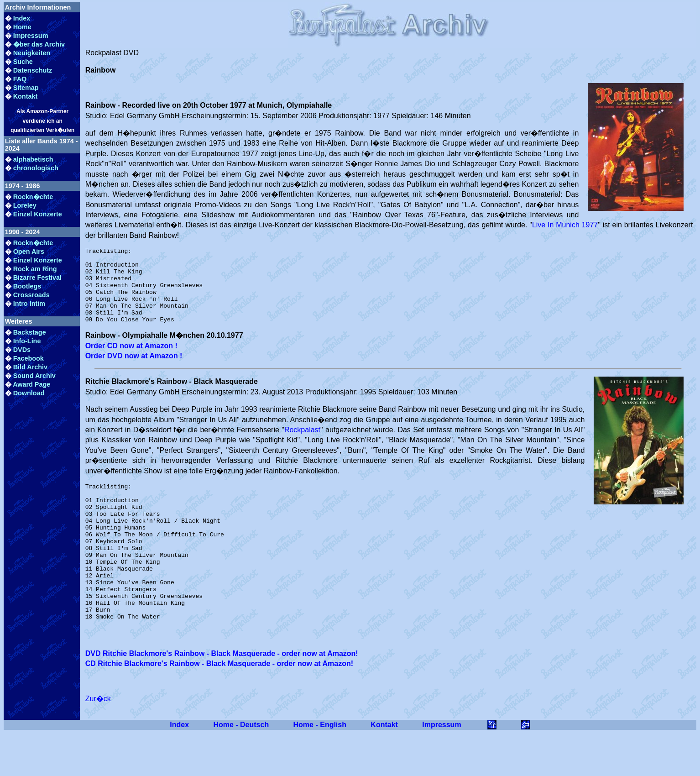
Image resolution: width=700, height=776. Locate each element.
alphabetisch (33, 159)
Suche (23, 62)
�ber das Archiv (39, 44)
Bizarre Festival (37, 278)
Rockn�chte (33, 197)
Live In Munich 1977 (565, 225)
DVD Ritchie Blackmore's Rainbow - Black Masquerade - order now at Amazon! (222, 697)
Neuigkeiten (32, 53)
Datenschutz (33, 70)
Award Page (31, 384)
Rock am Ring (35, 269)
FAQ (20, 79)
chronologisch (36, 168)
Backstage (30, 332)
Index (22, 18)
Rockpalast (302, 445)
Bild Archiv (30, 367)
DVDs (22, 350)
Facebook (29, 358)
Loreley (25, 205)
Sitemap (26, 88)
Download (29, 393)
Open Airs (29, 252)
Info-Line (27, 341)
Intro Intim (29, 304)
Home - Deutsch (241, 768)
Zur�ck (98, 742)
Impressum (31, 36)
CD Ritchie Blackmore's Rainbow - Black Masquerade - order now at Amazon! (219, 707)
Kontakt (26, 96)
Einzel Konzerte (38, 214)
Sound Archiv (34, 376)
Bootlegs (27, 286)
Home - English (320, 768)
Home (22, 27)
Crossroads (31, 295)
